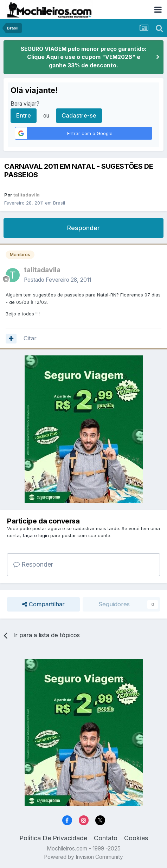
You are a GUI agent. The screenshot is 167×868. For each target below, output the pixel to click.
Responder (83, 228)
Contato (106, 838)
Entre (24, 115)
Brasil (59, 203)
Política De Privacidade (53, 838)
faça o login (36, 535)
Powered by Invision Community (83, 857)
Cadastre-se (79, 115)
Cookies (136, 838)
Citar (30, 338)
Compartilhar (43, 604)
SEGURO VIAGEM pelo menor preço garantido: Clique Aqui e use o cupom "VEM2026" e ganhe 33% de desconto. (84, 57)
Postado (57, 280)
